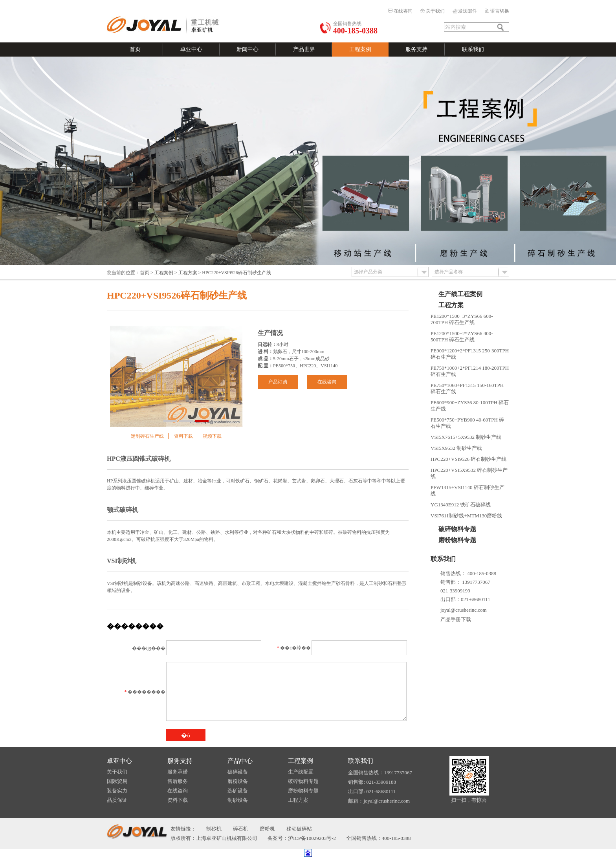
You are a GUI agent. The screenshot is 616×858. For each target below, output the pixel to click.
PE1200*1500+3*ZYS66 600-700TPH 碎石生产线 (462, 319)
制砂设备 (238, 800)
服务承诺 (178, 772)
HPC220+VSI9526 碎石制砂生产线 (468, 459)
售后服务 (178, 781)
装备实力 (117, 791)
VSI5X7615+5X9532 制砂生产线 (466, 437)
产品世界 (304, 49)
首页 (135, 49)
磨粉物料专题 (457, 540)
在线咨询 (403, 11)
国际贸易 (117, 781)
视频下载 (212, 436)
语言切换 (500, 11)
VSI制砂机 (122, 561)
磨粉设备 (238, 781)
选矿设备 (238, 791)
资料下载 (183, 436)
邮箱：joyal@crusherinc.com (379, 801)
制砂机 (214, 829)
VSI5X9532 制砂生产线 (456, 448)
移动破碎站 (299, 829)
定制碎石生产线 (147, 436)
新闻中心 (247, 49)
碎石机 (241, 829)
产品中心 (240, 761)
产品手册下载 (456, 619)
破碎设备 (238, 772)
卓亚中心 (191, 49)
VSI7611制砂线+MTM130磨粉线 (466, 516)
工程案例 (360, 49)
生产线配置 (301, 772)
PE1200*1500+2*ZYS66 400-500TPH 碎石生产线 (462, 336)
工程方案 (188, 273)
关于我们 (435, 11)
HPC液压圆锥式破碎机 (139, 459)
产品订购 (278, 382)
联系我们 (473, 49)
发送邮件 (467, 11)
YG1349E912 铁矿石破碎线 (461, 505)
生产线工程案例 (460, 294)
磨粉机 (267, 829)
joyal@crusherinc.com (464, 610)
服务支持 (416, 49)
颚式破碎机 (123, 510)
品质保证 (117, 800)
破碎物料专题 (457, 529)
